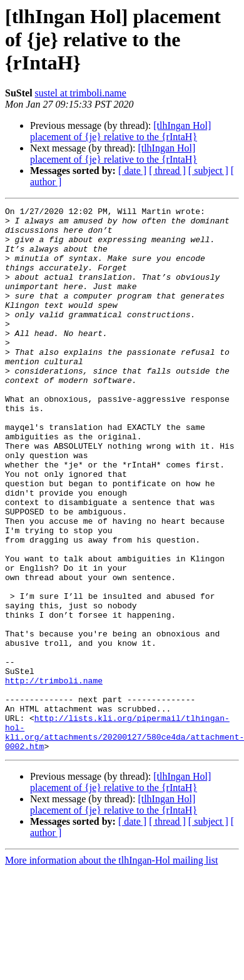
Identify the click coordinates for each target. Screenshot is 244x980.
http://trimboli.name (54, 776)
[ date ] (132, 171)
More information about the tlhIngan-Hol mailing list (111, 969)
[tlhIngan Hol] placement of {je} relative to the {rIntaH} (120, 131)
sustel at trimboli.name (81, 93)
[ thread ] (167, 171)
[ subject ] (208, 171)
